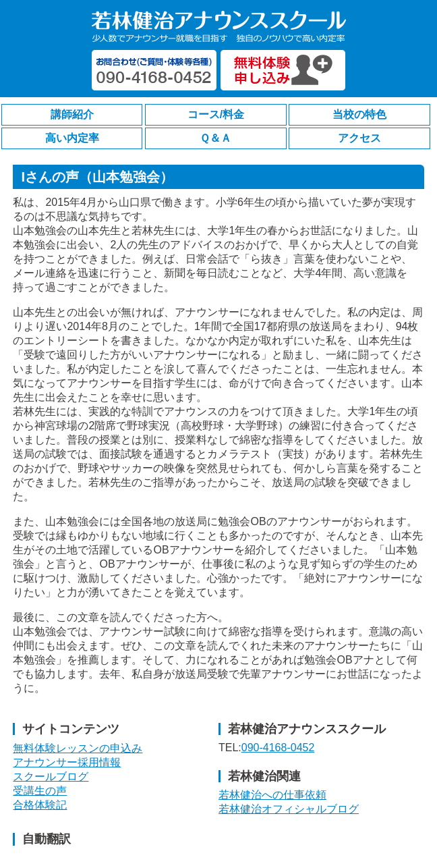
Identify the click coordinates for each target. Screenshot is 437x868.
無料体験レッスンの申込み (78, 748)
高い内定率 (72, 138)
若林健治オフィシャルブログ (289, 809)
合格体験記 (40, 805)
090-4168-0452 (278, 748)
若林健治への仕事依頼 (272, 795)
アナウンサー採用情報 (67, 762)
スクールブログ (51, 777)
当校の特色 (359, 114)
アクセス (359, 138)
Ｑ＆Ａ (215, 138)
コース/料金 (216, 114)
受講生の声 (40, 791)
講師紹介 (72, 114)
